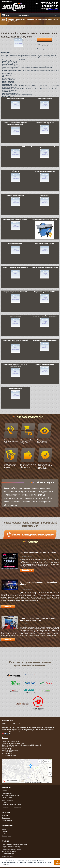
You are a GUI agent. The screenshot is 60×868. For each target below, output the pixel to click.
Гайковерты (15, 176)
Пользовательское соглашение (11, 807)
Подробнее (6, 865)
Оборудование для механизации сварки (45, 345)
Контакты (5, 816)
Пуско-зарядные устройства (15, 104)
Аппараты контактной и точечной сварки (45, 321)
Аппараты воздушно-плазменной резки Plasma (45, 152)
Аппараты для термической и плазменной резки (15, 346)
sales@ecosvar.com (53, 10)
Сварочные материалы (15, 393)
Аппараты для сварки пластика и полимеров (45, 273)
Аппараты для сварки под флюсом (45, 176)
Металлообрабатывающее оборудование (45, 227)
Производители (7, 836)
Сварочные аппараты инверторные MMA (15, 224)
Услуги (4, 829)
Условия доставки (7, 793)
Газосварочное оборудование (45, 128)
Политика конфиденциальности (12, 805)
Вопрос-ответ (6, 818)
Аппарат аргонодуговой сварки (11, 849)
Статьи (4, 833)
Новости (5, 831)
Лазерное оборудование (45, 104)
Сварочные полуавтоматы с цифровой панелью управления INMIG (15, 129)
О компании (6, 791)
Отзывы (4, 802)
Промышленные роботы (15, 249)
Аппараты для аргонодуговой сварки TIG (15, 297)
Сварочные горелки (15, 321)
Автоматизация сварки (9, 851)
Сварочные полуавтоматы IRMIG (15, 152)
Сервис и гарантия (8, 800)
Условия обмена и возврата (10, 795)
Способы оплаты (7, 798)
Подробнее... (27, 570)
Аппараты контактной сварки (15, 200)
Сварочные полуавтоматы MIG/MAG (45, 297)
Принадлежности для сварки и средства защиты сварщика (15, 370)
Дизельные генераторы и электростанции (15, 273)
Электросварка (45, 200)
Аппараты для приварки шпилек (45, 369)
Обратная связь (7, 820)
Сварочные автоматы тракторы (45, 249)
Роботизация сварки (8, 854)
